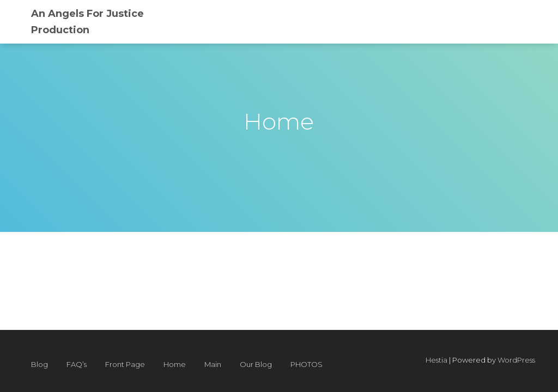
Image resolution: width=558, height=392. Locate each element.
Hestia (436, 360)
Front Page (125, 364)
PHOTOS (307, 364)
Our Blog (256, 364)
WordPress (516, 360)
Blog (40, 364)
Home (175, 364)
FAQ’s (77, 364)
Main (213, 364)
